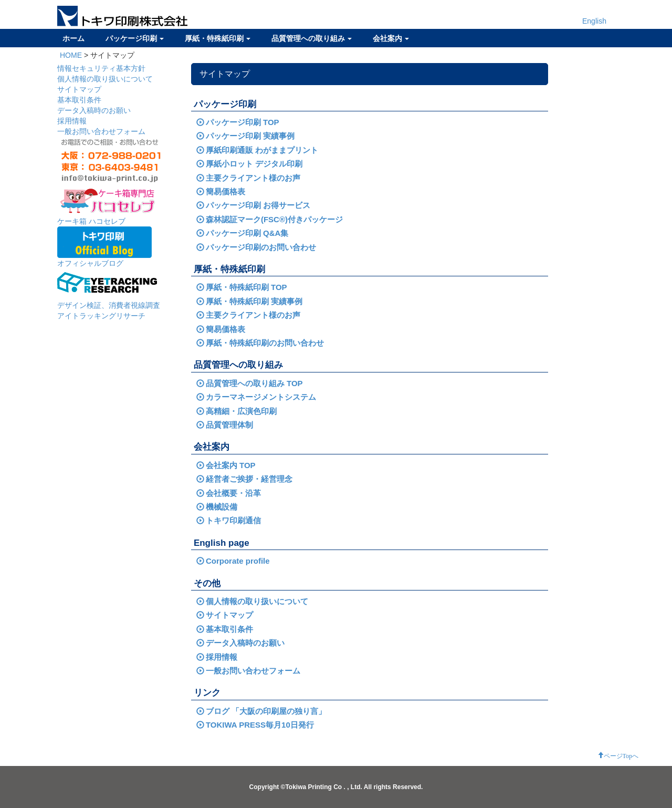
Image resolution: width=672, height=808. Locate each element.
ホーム (73, 38)
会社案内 (391, 38)
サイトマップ (79, 89)
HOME (71, 55)
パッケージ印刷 (135, 38)
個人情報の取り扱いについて (105, 79)
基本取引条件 (79, 100)
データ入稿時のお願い (94, 110)
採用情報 (72, 121)
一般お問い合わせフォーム (101, 131)
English (594, 21)
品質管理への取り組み (312, 38)
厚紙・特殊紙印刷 (218, 38)
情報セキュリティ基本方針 (101, 68)
